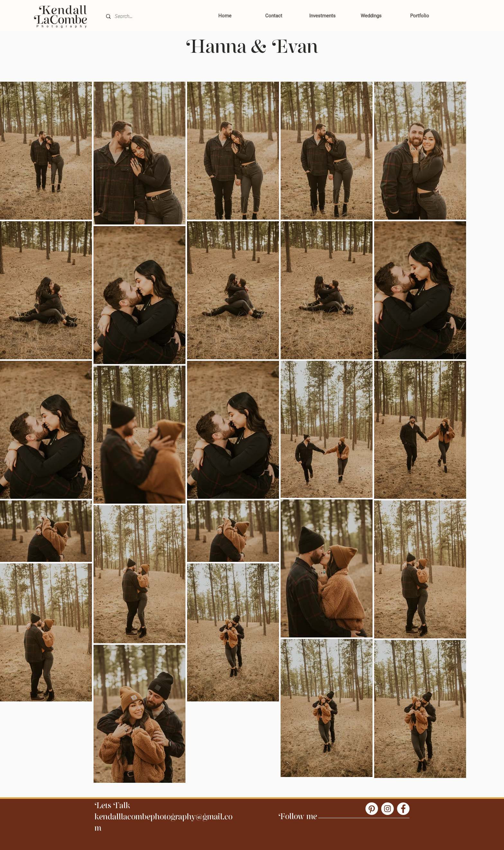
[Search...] (151, 17)
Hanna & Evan (252, 52)
